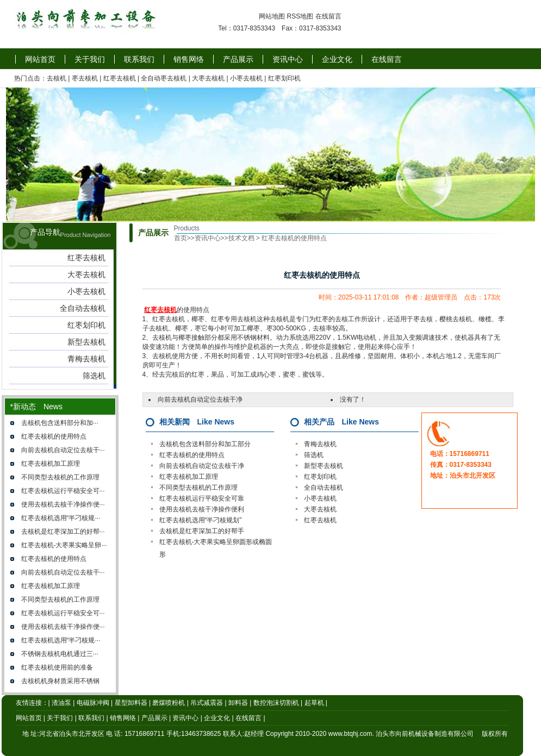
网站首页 (40, 59)
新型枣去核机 (324, 466)
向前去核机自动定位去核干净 (200, 399)
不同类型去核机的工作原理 (60, 477)
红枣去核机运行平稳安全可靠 (202, 498)
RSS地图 (300, 16)
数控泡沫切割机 (276, 703)
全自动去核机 (324, 488)
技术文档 (241, 238)
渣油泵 (61, 703)
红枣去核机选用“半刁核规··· (61, 518)
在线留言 (328, 16)
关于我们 (90, 59)
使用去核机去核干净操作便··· (63, 504)
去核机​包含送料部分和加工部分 (205, 444)
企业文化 (337, 59)
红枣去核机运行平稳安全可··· (63, 491)
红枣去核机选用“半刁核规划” (201, 520)
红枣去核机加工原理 (51, 464)
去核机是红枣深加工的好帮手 (202, 531)
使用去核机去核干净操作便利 (202, 509)
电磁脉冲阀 (93, 703)
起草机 (314, 703)
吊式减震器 (207, 703)
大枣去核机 (208, 78)
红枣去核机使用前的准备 (57, 667)
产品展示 (238, 59)
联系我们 (139, 59)
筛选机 (314, 455)
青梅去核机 (320, 444)
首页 (181, 238)
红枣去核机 (120, 78)
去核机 (57, 78)
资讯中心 (288, 59)
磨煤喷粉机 (169, 703)
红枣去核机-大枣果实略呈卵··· (64, 545)
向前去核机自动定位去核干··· (63, 450)
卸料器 (238, 703)
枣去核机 (85, 78)
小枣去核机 (246, 78)
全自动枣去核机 (164, 78)
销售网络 (189, 59)
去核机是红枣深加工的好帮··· (63, 532)
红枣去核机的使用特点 (54, 436)
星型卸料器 (131, 703)
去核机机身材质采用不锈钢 (60, 681)
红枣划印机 (284, 78)
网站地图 (272, 16)
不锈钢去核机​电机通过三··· (60, 654)
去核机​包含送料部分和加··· (60, 423)
